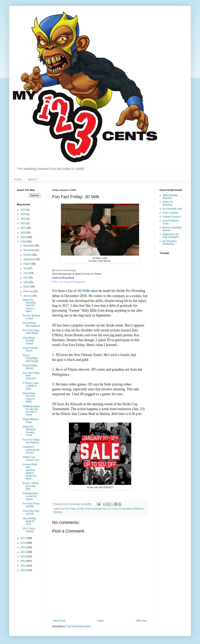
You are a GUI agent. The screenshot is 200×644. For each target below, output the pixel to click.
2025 (24, 210)
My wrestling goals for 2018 (29, 521)
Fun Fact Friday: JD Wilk (31, 505)
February (28, 291)
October (28, 255)
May (26, 278)
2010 (24, 570)
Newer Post (59, 621)
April (26, 282)
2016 (24, 543)
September (29, 259)
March (27, 287)
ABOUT (33, 179)
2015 (24, 547)
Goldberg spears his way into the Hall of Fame (32, 411)
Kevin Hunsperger (66, 270)
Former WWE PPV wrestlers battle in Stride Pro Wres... (30, 472)
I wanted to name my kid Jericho (31, 450)
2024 (24, 214)
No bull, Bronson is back (32, 317)
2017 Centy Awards (29, 530)
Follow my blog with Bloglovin (69, 282)
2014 (24, 552)
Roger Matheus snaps (31, 421)
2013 (24, 557)
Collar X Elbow (170, 213)
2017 (24, 538)
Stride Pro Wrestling (168, 203)
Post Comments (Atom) (79, 626)
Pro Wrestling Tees (172, 209)
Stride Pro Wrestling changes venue (29, 431)
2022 (24, 223)
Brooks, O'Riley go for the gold (31, 486)
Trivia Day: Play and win (31, 512)
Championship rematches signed (30, 496)
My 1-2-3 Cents (110, 509)
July (26, 268)
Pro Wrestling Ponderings (170, 243)
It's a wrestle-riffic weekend (31, 324)
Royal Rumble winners (30, 367)
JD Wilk (84, 291)
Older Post (141, 621)
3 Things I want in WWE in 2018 (31, 386)
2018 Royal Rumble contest (29, 341)
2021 (24, 228)
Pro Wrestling (125, 509)
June (26, 273)
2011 (24, 566)
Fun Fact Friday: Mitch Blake (31, 332)
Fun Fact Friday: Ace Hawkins (31, 441)
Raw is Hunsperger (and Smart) (30, 358)
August (27, 264)
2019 (24, 237)
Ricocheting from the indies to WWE (29, 397)
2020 (24, 233)
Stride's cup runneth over (31, 458)
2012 (24, 561)
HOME (18, 179)
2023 (24, 219)
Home (101, 621)
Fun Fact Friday (68, 509)
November (29, 250)
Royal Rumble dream (30, 349)
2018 (24, 242)
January (28, 296)
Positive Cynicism (172, 217)
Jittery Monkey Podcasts (170, 197)
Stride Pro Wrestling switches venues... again (29, 306)
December (29, 246)
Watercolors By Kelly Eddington (171, 236)
